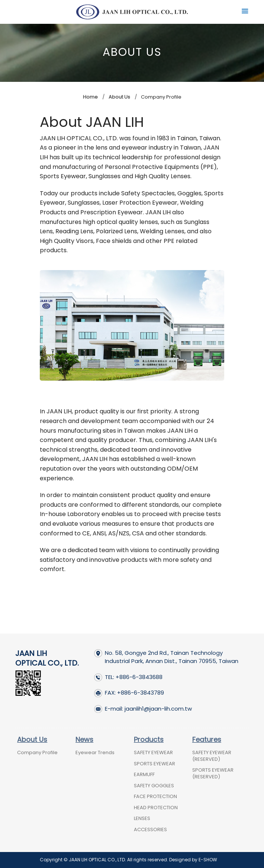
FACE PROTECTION (155, 796)
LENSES (142, 818)
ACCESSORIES (150, 829)
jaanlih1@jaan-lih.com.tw (158, 709)
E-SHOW (208, 860)
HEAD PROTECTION (156, 808)
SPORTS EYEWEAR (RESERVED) (213, 773)
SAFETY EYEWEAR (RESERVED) (212, 756)
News (84, 739)
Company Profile (37, 752)
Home (90, 97)
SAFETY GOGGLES (154, 786)
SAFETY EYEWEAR (153, 752)
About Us (119, 97)
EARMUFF (144, 774)
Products (149, 739)
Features (207, 739)
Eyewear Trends (95, 752)
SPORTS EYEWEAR (154, 764)
